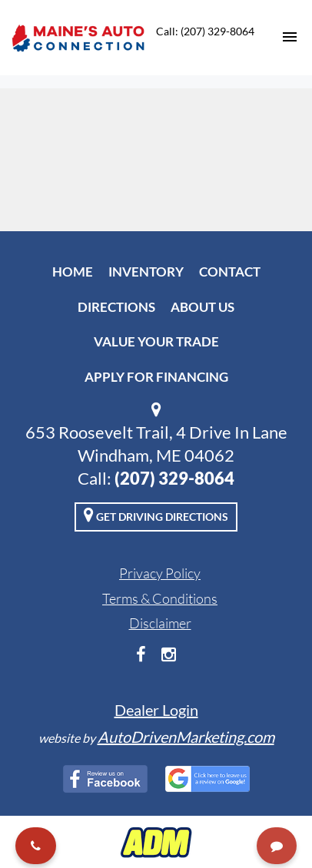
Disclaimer (160, 623)
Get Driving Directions (156, 515)
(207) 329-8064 (174, 478)
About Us (202, 307)
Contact (230, 272)
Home (73, 272)
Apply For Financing (156, 377)
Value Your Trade (156, 341)
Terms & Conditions (160, 598)
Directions (116, 307)
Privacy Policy (160, 573)
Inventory (146, 272)
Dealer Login (156, 710)
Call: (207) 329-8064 (205, 31)
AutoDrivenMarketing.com (186, 737)
